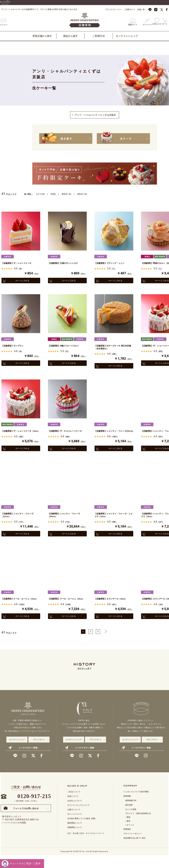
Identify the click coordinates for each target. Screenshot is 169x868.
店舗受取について (75, 838)
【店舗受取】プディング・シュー (112, 263)
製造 (129, 828)
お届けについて (74, 820)
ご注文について (74, 803)
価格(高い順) (85, 194)
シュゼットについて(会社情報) (136, 802)
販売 (129, 832)
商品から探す (71, 36)
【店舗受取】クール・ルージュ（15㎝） (20, 607)
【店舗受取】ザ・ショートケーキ (19, 263)
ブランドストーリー (114, 9)
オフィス (130, 836)
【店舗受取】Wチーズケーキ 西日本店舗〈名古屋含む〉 (113, 348)
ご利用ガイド (129, 9)
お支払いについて (75, 811)
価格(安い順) (68, 194)
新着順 (54, 194)
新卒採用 (129, 816)
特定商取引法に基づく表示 (135, 849)
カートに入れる (21, 280)
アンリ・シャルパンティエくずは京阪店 (95, 115)
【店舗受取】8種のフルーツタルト (66, 346)
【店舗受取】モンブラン (14, 346)
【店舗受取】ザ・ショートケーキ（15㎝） (19, 434)
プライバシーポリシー (133, 844)
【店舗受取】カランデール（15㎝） (113, 606)
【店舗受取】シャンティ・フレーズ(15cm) (113, 434)
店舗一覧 (141, 9)
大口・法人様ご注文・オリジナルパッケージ (86, 844)
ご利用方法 (99, 36)
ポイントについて (75, 825)
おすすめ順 (41, 194)
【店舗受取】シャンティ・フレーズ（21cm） (20, 521)
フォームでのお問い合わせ (21, 819)
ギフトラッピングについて (78, 816)
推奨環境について (75, 834)
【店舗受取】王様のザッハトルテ (65, 263)
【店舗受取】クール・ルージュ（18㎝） (66, 607)
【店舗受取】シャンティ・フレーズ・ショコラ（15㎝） (112, 521)
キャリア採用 (131, 820)
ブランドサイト (39, 750)
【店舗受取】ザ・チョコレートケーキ (66, 434)
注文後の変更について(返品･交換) (81, 829)
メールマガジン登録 (23, 759)
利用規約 (127, 840)
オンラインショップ (127, 36)
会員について (73, 807)
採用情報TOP (131, 811)
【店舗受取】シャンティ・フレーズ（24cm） (66, 521)
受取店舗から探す (42, 36)
